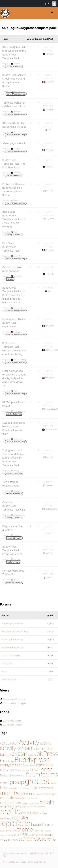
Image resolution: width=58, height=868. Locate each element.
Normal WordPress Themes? (13, 573)
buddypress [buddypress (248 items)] (9, 765)
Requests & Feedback (14, 582)
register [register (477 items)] (20, 818)
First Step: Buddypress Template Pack (11, 247)
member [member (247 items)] (47, 788)
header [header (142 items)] (53, 783)
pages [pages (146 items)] (30, 803)
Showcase (10, 279)
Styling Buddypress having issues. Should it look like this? (14, 428)
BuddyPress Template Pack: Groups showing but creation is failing (14, 349)
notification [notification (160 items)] (32, 798)
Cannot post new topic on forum (12, 269)
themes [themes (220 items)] (39, 830)
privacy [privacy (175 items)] (26, 806)
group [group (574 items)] (17, 782)
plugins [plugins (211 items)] (5, 806)
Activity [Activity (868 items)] (29, 742)
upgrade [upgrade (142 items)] (4, 835)
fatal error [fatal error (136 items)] (16, 776)
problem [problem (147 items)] (41, 807)
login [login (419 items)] (35, 788)
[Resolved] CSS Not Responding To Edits (14, 125)
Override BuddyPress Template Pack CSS (14, 506)
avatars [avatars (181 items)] (32, 755)
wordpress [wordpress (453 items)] (30, 839)
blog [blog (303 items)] (4, 761)
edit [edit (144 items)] (27, 771)
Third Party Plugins (13, 562)
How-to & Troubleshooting (16, 94)
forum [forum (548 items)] (33, 775)
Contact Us (13, 862)
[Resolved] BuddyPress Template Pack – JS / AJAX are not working (14, 219)
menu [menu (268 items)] (31, 794)
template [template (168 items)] (12, 831)
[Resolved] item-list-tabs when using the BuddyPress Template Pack (14, 53)
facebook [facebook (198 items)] (6, 775)
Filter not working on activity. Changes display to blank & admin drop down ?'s (14, 378)
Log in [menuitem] (46, 4)
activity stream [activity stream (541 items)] (17, 748)
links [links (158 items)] (27, 788)
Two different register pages (11, 484)
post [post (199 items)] (13, 806)
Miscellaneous (9, 680)
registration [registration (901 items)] (16, 823)
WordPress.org (9, 853)
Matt (46, 853)
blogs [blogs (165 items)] (11, 761)
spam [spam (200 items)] (3, 830)
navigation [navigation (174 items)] (21, 798)
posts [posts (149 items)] (19, 807)
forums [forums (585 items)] (49, 774)
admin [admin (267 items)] (39, 749)
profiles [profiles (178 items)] (43, 813)
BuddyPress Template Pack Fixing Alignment (12, 550)
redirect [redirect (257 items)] (6, 818)
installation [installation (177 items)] (15, 788)
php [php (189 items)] (36, 803)
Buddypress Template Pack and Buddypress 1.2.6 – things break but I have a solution (13, 295)
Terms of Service (35, 862)
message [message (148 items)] (40, 794)
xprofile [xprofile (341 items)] (49, 839)
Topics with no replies (15, 703)
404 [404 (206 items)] (3, 744)
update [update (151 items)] (48, 831)
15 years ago (48, 288)
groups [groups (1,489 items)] (37, 781)
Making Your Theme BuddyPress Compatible (14, 323)
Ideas (5, 672)
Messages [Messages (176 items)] (51, 794)
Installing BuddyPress (14, 414)
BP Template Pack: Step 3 (13, 404)
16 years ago (48, 482)
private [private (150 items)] (34, 807)
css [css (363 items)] (3, 770)
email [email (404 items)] (35, 770)
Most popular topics (14, 699)
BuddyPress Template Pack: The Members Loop (14, 164)
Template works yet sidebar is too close (14, 105)
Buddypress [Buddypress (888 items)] (32, 760)
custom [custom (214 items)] (12, 770)
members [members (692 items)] (13, 793)
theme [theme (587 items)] (25, 829)
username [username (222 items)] (36, 835)
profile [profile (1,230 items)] (10, 812)
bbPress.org (22, 853)
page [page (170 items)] (24, 803)
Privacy (23, 862)
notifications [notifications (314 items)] (10, 803)
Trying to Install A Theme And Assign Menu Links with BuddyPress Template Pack (13, 458)
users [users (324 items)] (48, 834)
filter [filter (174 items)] (23, 776)
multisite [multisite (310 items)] (7, 798)
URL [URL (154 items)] (17, 835)
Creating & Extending (14, 66)
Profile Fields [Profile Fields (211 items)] (30, 813)
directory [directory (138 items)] (21, 771)
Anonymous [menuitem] (55, 4)
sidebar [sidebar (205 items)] (50, 825)
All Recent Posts (12, 721)
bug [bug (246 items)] (21, 765)
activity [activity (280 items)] (46, 743)
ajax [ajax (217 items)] (8, 755)
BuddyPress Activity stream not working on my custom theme (14, 80)
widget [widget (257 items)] (5, 839)
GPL (5, 862)
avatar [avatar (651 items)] (19, 754)
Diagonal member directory (13, 528)
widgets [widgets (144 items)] (14, 840)
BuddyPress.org (5, 13)
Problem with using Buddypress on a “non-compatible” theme (13, 190)
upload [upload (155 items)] (11, 835)
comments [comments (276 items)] (45, 765)
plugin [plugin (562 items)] (47, 802)
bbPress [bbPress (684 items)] (47, 754)
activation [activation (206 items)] (12, 744)
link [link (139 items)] (23, 789)
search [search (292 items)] (39, 824)
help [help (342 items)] (4, 788)
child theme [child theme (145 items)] (30, 766)
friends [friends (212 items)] (5, 783)
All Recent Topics (13, 725)
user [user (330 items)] (24, 834)
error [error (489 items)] (46, 769)
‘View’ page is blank (14, 143)
